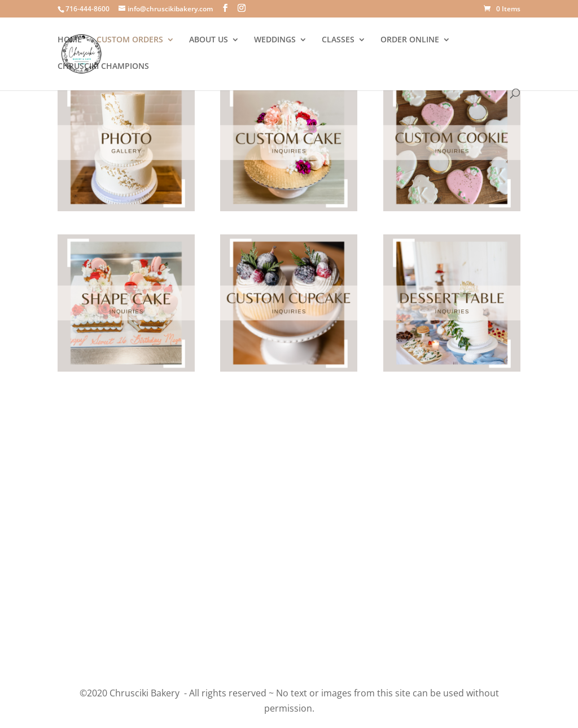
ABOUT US (209, 40)
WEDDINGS (275, 40)
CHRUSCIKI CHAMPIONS (103, 67)
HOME (70, 40)
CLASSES (338, 40)
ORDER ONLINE (410, 40)
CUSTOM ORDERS (130, 40)
